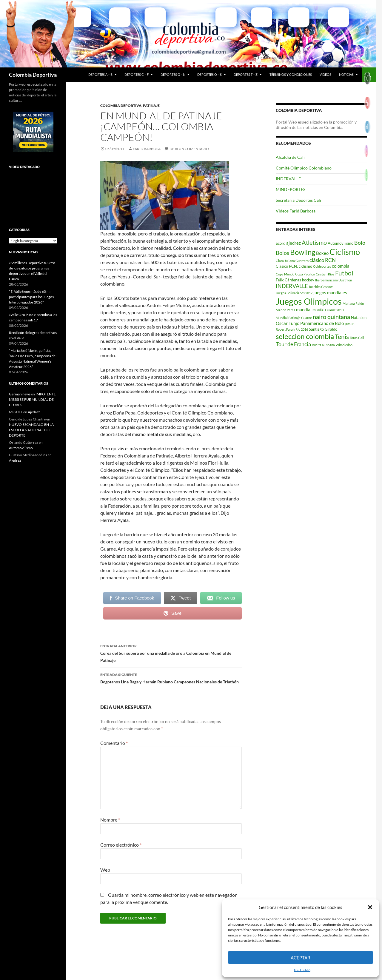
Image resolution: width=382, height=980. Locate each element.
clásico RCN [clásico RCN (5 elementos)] (323, 260)
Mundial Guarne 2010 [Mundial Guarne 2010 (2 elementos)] (328, 310)
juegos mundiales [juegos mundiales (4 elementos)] (330, 292)
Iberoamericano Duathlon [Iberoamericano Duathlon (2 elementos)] (334, 280)
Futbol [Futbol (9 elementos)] (344, 273)
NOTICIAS (302, 970)
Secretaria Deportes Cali (298, 200)
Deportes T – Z (246, 74)
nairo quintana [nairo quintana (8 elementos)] (331, 317)
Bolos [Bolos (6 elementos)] (282, 253)
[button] (370, 907)
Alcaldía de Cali (290, 157)
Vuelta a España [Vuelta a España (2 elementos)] (323, 345)
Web (105, 870)
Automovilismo (21, 448)
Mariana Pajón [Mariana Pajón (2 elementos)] (353, 303)
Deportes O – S (210, 74)
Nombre (110, 820)
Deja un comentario (189, 149)
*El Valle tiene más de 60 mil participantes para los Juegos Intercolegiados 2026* (31, 297)
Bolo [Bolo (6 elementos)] (360, 243)
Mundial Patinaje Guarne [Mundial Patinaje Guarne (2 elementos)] (294, 318)
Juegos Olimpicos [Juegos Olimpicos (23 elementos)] (309, 301)
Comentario (114, 743)
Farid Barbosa (147, 149)
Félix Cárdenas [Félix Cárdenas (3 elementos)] (288, 280)
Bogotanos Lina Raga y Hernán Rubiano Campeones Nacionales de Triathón (171, 678)
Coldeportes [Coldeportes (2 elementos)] (322, 266)
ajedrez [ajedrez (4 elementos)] (294, 243)
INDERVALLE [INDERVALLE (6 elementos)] (292, 286)
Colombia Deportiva (33, 75)
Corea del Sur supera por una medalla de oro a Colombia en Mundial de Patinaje (171, 653)
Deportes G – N (173, 74)
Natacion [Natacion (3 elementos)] (359, 318)
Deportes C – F (137, 74)
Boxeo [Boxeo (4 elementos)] (322, 253)
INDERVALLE (288, 179)
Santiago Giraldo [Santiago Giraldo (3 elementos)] (323, 329)
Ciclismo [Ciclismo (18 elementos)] (345, 252)
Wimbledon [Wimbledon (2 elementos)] (344, 345)
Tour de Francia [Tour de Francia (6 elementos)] (293, 344)
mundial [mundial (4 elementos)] (304, 309)
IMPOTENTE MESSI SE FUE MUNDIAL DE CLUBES (32, 399)
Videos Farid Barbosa (296, 211)
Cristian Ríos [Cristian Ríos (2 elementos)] (325, 274)
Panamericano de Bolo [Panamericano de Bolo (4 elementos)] (322, 323)
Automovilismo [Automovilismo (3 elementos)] (341, 243)
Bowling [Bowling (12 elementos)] (303, 252)
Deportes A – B (100, 74)
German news (20, 394)
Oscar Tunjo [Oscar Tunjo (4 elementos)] (288, 323)
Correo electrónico (121, 845)
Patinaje (151, 105)
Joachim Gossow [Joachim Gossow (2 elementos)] (321, 287)
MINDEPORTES (291, 189)
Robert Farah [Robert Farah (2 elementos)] (285, 329)
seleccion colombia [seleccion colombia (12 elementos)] (305, 336)
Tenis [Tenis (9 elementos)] (342, 337)
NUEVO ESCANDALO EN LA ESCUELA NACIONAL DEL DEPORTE (31, 430)
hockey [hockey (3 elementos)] (308, 280)
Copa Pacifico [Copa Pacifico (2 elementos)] (305, 274)
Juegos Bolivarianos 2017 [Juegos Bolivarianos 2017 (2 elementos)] (294, 293)
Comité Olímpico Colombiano (304, 168)
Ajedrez (34, 412)
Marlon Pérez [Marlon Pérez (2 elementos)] (285, 310)
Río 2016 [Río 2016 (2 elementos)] (302, 329)
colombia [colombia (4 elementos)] (341, 266)
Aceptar (301, 958)
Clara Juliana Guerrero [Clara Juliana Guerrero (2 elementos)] (292, 261)
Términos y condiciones (291, 74)
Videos (325, 74)
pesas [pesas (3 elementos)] (350, 323)
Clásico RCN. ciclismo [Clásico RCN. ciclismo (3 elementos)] (294, 266)
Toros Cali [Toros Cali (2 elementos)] (357, 338)
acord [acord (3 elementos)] (281, 243)
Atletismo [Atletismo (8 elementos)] (314, 242)
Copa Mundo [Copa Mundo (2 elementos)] (285, 274)
